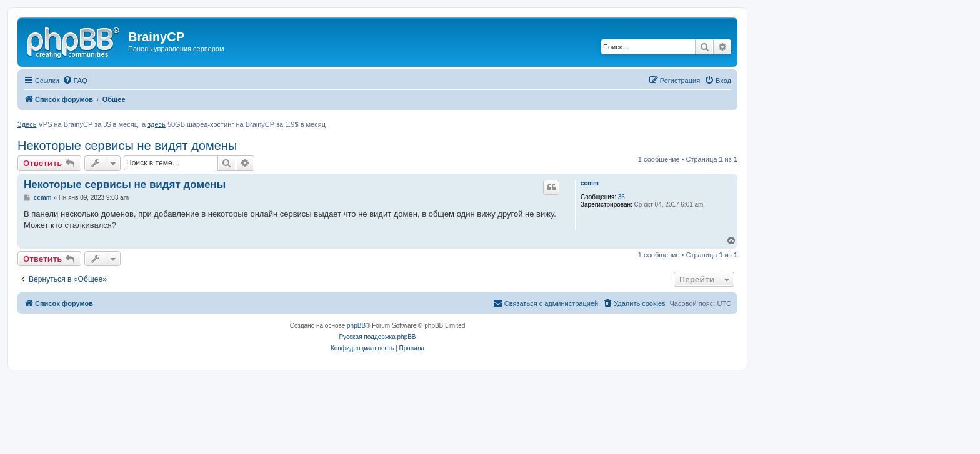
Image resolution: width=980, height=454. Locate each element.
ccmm (590, 183)
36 (622, 197)
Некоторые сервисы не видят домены (127, 146)
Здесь (27, 124)
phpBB (356, 326)
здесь (157, 124)
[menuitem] (75, 81)
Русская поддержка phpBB (377, 337)
